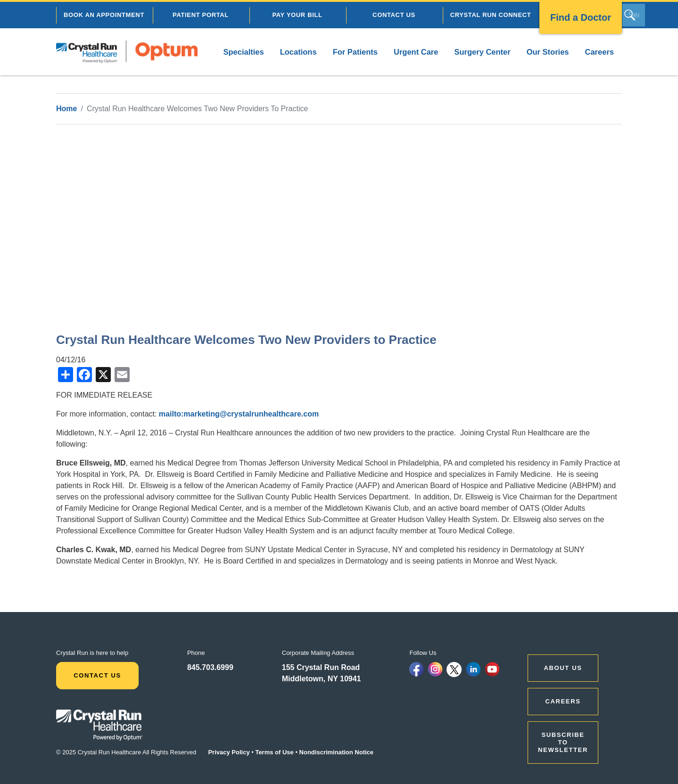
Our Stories (548, 52)
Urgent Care (416, 52)
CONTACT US (394, 15)
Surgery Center (482, 52)
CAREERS (563, 701)
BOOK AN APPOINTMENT (104, 15)
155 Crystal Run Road (321, 667)
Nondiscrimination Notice (336, 752)
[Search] (634, 15)
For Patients (355, 52)
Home (66, 109)
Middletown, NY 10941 (322, 679)
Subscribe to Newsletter (563, 742)
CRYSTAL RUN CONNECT (491, 15)
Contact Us (97, 675)
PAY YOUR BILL (297, 15)
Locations (298, 52)
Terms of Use (274, 752)
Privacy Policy (229, 752)
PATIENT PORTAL (201, 15)
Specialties (243, 52)
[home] (127, 52)
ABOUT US (563, 668)
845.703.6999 (210, 667)
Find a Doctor (581, 17)
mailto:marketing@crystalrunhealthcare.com (239, 414)
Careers (599, 52)
